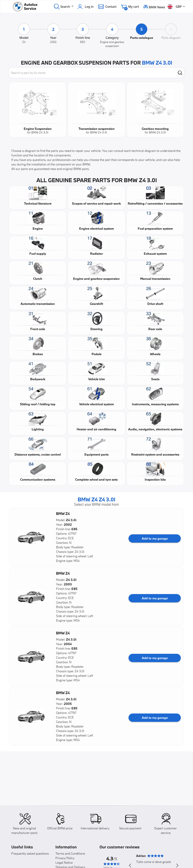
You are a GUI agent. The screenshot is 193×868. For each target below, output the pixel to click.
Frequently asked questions (30, 853)
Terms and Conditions (70, 853)
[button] (31, 537)
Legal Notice (64, 862)
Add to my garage (155, 538)
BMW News (154, 7)
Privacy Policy (65, 858)
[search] (180, 73)
